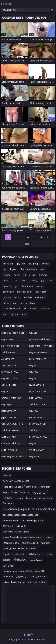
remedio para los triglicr (38, 487)
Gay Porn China (9, 378)
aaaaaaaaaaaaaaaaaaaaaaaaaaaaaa (21, 515)
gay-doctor (8, 292)
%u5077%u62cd (30, 543)
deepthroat (41, 297)
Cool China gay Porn (12, 424)
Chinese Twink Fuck (12, 443)
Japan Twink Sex (38, 391)
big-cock (14, 314)
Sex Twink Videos (10, 346)
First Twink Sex (9, 450)
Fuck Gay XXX (36, 398)
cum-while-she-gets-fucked (16, 532)
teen (32, 303)
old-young (8, 264)
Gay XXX (33, 365)
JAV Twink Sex (36, 417)
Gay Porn (34, 456)
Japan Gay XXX (9, 417)
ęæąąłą (6, 560)
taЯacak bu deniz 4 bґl (14, 582)
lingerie (7, 275)
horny (17, 275)
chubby (46, 264)
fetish (24, 280)
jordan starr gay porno (32, 520)
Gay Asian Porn (9, 339)
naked (6, 303)
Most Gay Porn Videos (13, 456)
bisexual (45, 309)
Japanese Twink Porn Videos (40, 340)
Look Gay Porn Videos (13, 333)
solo (42, 269)
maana (19, 498)
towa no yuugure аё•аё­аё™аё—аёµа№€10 (24, 571)
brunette (7, 286)
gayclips (7, 297)
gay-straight (47, 280)
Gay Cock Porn (9, 385)
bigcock (14, 269)
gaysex (23, 303)
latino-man (27, 286)
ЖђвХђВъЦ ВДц (11, 543)
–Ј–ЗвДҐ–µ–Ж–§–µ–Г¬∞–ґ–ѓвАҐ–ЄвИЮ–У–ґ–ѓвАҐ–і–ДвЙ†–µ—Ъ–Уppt (28, 538)
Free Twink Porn (38, 359)
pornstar (7, 280)
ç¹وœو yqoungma (38, 577)
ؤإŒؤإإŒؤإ (8, 498)
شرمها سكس (36, 560)
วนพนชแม (8, 577)
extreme (43, 275)
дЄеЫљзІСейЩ (10, 520)
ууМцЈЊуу (8, 565)
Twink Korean (8, 352)
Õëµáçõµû (8, 504)
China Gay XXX (37, 450)
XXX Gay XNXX (9, 365)
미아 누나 (26, 492)
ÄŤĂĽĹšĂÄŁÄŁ (20, 560)
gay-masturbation (12, 309)
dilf (17, 280)
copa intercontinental (13, 554)
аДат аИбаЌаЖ (10, 492)
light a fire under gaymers (39, 498)
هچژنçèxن (21, 577)
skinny (34, 280)
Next (28, 244)
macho (40, 286)
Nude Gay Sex (36, 385)
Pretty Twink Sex (38, 424)
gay (17, 286)
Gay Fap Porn (8, 404)
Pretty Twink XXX (38, 437)
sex (5, 314)
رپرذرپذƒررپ (39, 492)
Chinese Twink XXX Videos (11, 398)
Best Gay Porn (9, 411)
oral (15, 303)
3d (25, 309)
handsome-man (29, 269)
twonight (46, 543)
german (7, 476)
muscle (34, 309)
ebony (17, 297)
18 (24, 275)
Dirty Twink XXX (9, 372)
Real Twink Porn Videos (41, 346)
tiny (5, 269)
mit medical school (37, 582)
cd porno (48, 554)
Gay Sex (5, 391)
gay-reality (41, 292)
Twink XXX (34, 430)
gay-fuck (21, 264)
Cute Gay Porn (9, 437)
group (32, 275)
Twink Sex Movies (10, 430)
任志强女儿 (8, 526)
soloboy (28, 297)
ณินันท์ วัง (22, 526)
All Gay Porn (8, 359)
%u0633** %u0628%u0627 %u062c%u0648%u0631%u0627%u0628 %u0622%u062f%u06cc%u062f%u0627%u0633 (26, 482)
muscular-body (24, 292)
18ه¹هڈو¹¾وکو (34, 554)
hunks (24, 314)
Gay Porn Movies (38, 352)
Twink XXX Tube (37, 404)
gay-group (34, 264)
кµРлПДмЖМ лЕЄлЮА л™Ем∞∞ (19, 548)
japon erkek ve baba (13, 487)
